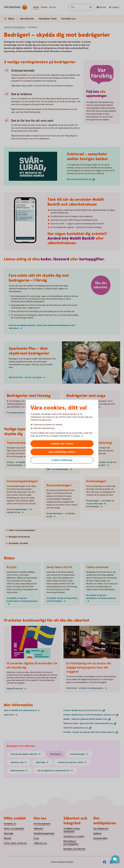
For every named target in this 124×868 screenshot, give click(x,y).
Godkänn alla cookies (62, 444)
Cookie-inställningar (62, 460)
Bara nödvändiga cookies (62, 452)
